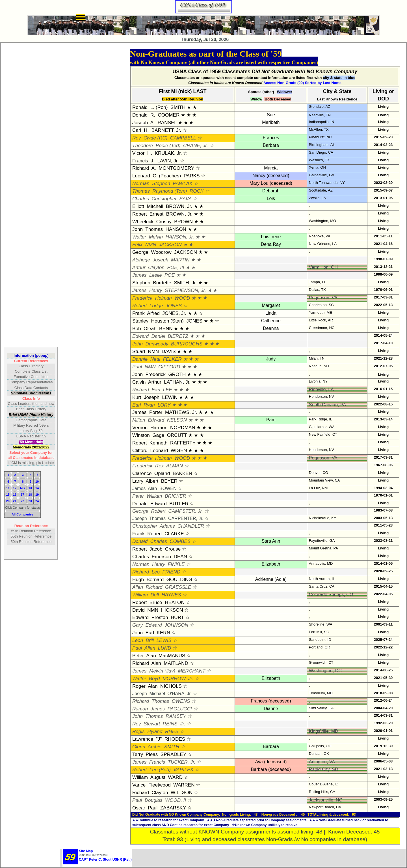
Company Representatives (31, 382)
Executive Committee (31, 377)
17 (22, 495)
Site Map (86, 851)
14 (37, 488)
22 (22, 501)
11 (8, 488)
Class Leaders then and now (31, 404)
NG (22, 488)
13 (30, 488)
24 (37, 501)
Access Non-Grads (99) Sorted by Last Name (302, 83)
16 (15, 495)
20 (8, 501)
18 (30, 495)
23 (30, 501)
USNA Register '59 (31, 436)
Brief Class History (31, 409)
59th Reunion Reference (31, 531)
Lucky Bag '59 (31, 431)
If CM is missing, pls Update (31, 463)
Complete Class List (31, 371)
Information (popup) (31, 355)
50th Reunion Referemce (31, 542)
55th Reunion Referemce (31, 536)
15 (8, 495)
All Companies (22, 514)
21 (15, 501)
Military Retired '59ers (31, 425)
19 (37, 495)
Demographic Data (31, 420)
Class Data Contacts (31, 388)
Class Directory (31, 366)
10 (37, 482)
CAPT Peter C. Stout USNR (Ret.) (105, 860)
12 (15, 488)
